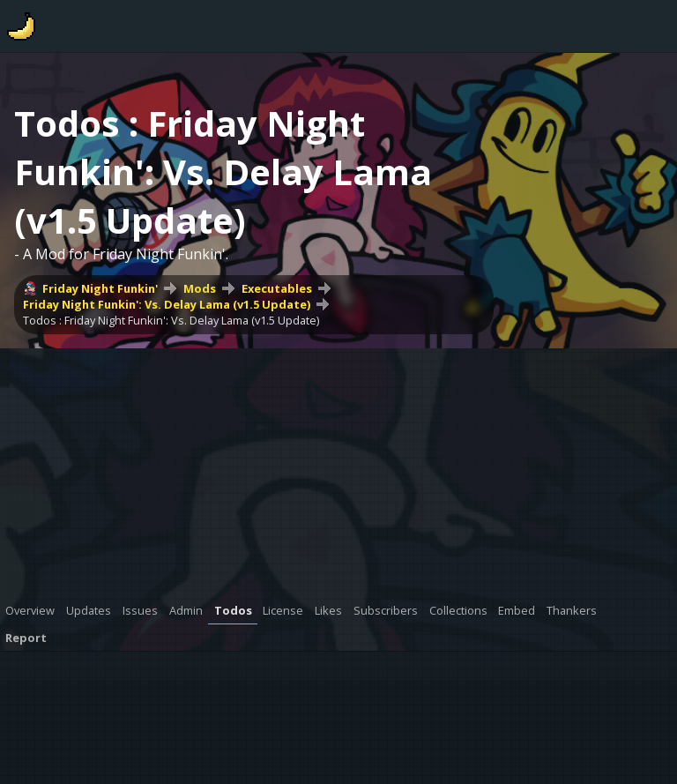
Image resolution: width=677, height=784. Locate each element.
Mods (200, 288)
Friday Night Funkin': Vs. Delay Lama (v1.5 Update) (167, 304)
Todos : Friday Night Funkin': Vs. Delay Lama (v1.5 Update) (171, 320)
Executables (277, 288)
